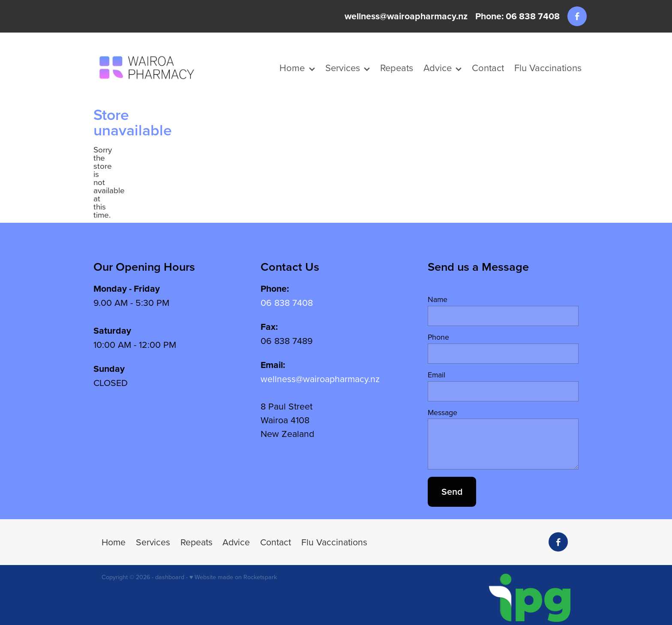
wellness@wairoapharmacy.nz (406, 16)
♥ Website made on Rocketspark (233, 577)
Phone (438, 337)
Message (442, 413)
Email (436, 375)
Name (438, 299)
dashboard (170, 577)
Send (452, 492)
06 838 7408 (287, 302)
